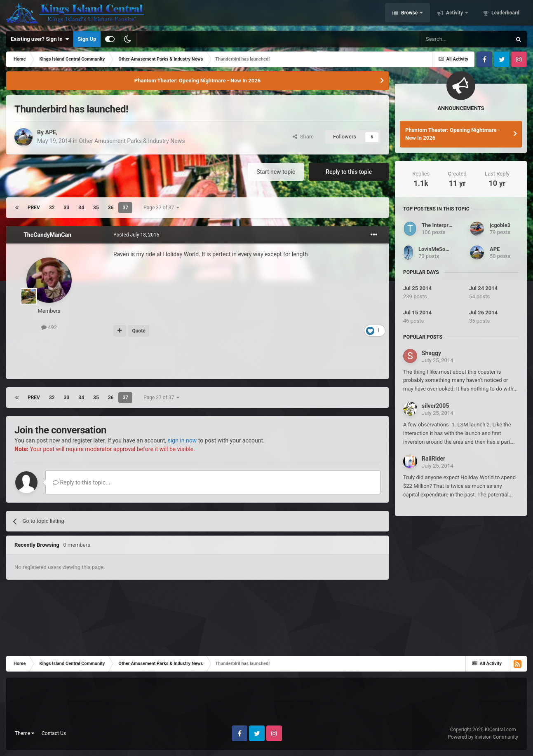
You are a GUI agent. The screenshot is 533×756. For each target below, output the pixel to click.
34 (81, 208)
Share (303, 137)
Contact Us (54, 733)
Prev (34, 208)
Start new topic (276, 172)
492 (49, 327)
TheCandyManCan (47, 235)
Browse (409, 14)
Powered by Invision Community (483, 737)
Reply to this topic (349, 172)
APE (50, 132)
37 (125, 208)
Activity (454, 14)
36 (111, 208)
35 (96, 208)
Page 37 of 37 (161, 208)
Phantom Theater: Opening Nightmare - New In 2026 (197, 81)
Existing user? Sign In (40, 39)
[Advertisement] (197, 358)
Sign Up (87, 39)
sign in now (182, 440)
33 (67, 208)
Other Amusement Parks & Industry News (132, 141)
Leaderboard (505, 14)
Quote (139, 331)
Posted (136, 235)
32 (52, 208)
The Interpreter (440, 225)
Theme (25, 733)
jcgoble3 (500, 225)
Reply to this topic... (81, 482)
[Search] (465, 39)
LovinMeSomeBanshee (446, 249)
